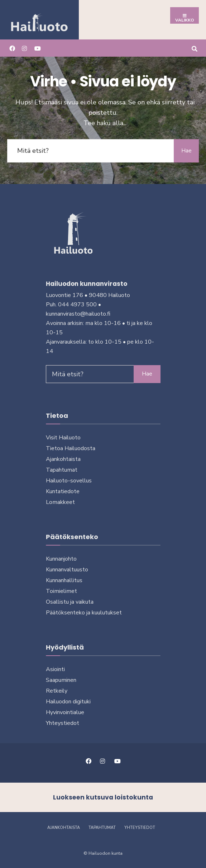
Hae (186, 151)
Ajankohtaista (63, 459)
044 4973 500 (77, 305)
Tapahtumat (62, 470)
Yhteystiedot (63, 723)
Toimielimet (61, 591)
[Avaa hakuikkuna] (194, 48)
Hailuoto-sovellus (69, 481)
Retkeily (57, 691)
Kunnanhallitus (64, 580)
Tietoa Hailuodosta (71, 448)
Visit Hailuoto (63, 438)
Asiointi (55, 669)
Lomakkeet (60, 502)
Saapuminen (61, 680)
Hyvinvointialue (65, 712)
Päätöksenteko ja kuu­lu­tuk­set (84, 613)
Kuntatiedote (63, 491)
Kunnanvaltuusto (67, 570)
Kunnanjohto (61, 559)
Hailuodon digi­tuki (68, 702)
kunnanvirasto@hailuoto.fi (78, 314)
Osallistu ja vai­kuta (70, 602)
